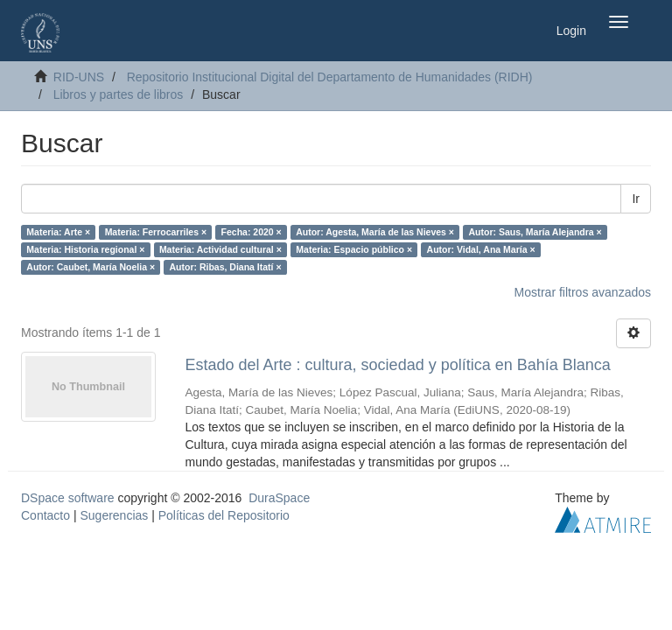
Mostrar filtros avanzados (583, 292)
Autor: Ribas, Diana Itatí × (226, 267)
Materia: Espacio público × (354, 249)
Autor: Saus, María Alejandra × (535, 232)
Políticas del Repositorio (224, 515)
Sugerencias (114, 515)
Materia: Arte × (58, 232)
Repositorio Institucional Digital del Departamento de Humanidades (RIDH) (330, 77)
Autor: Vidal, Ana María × (481, 249)
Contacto (45, 515)
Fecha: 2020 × (252, 232)
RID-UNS (79, 77)
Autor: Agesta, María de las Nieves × (375, 232)
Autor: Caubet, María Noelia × (91, 267)
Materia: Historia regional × (85, 249)
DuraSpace (279, 498)
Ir (636, 199)
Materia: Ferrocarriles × (156, 232)
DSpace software (68, 498)
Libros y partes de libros (119, 94)
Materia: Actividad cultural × (220, 249)
